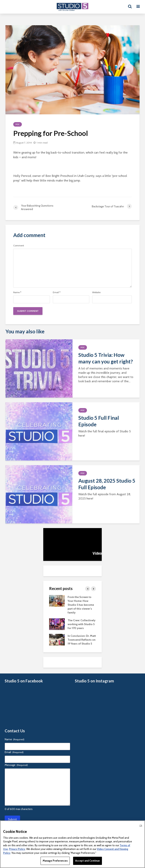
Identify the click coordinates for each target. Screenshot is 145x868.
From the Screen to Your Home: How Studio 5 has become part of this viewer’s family (81, 605)
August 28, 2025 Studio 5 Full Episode (107, 484)
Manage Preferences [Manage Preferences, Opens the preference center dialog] (55, 861)
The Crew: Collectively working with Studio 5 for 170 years (82, 624)
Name (17, 292)
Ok (141, 825)
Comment (19, 246)
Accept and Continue (88, 861)
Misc (18, 124)
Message (16, 765)
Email (57, 292)
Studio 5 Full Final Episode (99, 421)
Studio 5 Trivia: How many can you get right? (106, 358)
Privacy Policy (17, 849)
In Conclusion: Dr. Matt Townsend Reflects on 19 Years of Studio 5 (82, 640)
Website (96, 292)
